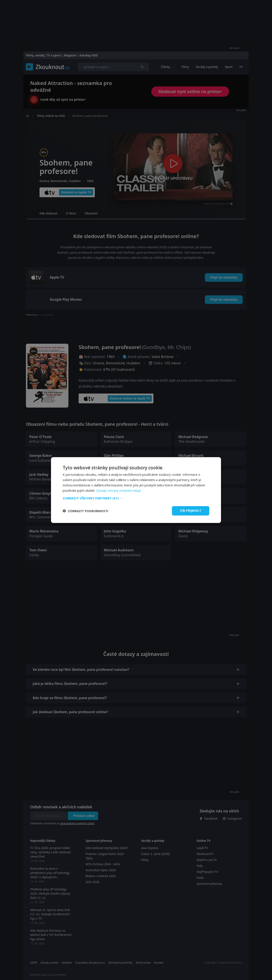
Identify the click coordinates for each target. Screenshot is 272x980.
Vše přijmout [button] (190, 511)
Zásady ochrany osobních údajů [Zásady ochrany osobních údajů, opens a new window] (119, 490)
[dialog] (136, 490)
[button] (136, 498)
